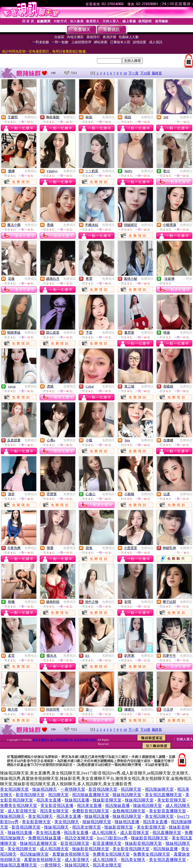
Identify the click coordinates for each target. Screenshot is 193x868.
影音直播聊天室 (107, 843)
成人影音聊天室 (22, 811)
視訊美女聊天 (133, 860)
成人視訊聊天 (104, 833)
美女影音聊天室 (172, 800)
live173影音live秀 (112, 838)
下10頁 (145, 73)
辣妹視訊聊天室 (127, 795)
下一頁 (133, 73)
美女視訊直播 (48, 833)
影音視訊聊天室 (103, 789)
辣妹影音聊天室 (107, 800)
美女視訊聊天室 (14, 789)
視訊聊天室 (131, 789)
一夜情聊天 (51, 865)
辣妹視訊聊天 (45, 789)
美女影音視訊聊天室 (131, 849)
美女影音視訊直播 (57, 806)
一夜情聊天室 (73, 789)
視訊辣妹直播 (117, 806)
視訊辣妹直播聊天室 (91, 795)
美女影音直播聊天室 (168, 811)
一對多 (188, 279)
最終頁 (157, 73)
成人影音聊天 (77, 860)
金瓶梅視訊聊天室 (129, 811)
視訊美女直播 (49, 800)
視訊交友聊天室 (79, 838)
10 (125, 73)
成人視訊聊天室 (54, 849)
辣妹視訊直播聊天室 (38, 843)
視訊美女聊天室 (54, 811)
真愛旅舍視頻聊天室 (71, 854)
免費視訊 (31, 117)
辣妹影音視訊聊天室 (150, 838)
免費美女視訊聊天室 (19, 806)
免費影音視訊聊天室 (91, 811)
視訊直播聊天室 (167, 833)
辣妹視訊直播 (77, 800)
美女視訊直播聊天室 (163, 795)
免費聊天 (186, 117)
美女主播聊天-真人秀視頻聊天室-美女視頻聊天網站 (64, 740)
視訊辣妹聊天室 (159, 789)
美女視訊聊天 (40, 816)
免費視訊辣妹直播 (45, 838)
